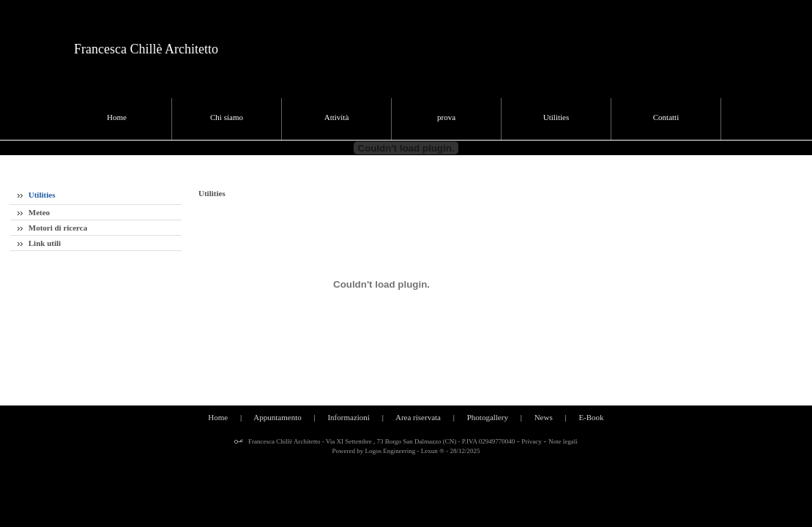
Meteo (34, 212)
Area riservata (418, 417)
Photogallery (488, 417)
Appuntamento (277, 417)
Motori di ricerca (52, 228)
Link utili (39, 243)
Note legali (563, 441)
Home (218, 417)
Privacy (532, 441)
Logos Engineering (391, 451)
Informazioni (348, 417)
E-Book (591, 417)
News (544, 417)
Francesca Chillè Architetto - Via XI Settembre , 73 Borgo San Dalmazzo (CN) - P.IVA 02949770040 (381, 441)
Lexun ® (433, 451)
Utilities (36, 195)
